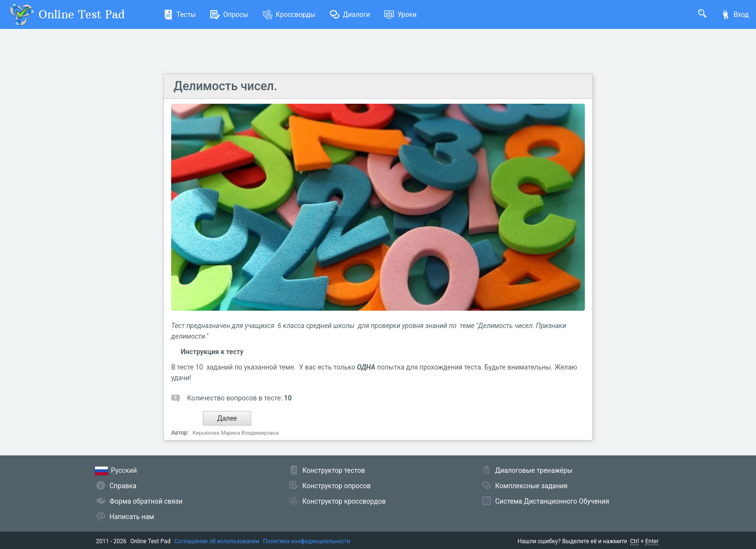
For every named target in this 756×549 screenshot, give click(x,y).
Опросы (229, 14)
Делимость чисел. (225, 86)
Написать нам (132, 517)
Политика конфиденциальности (307, 541)
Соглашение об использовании (217, 541)
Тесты (180, 14)
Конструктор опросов (337, 486)
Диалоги (350, 14)
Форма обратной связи (146, 501)
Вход (735, 14)
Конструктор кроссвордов (344, 501)
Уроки (400, 14)
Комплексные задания (531, 486)
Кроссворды (289, 14)
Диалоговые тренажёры (534, 470)
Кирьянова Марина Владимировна (236, 433)
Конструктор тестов (334, 470)
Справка (123, 486)
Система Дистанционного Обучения (552, 501)
